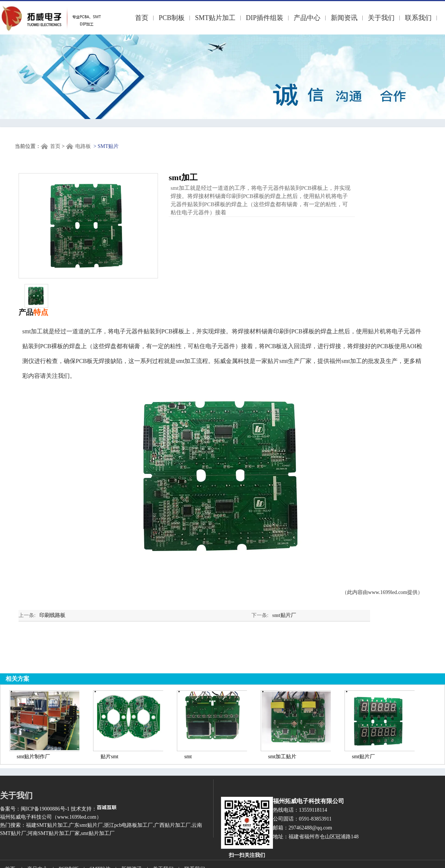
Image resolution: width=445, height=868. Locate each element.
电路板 (83, 146)
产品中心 (307, 18)
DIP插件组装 (265, 18)
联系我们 (418, 18)
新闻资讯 (344, 18)
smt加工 (351, 361)
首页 (142, 18)
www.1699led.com (388, 592)
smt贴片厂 (284, 615)
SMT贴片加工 (215, 18)
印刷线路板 (52, 615)
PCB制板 (172, 18)
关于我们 (381, 18)
